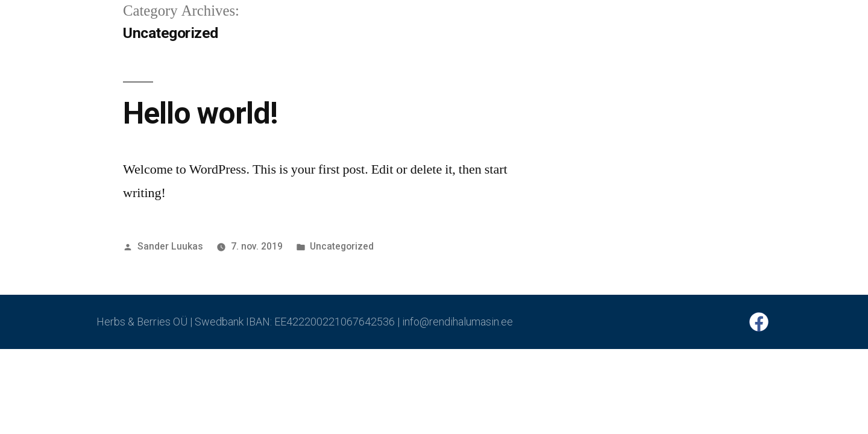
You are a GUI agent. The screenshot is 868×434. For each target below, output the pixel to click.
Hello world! (200, 113)
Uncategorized (342, 246)
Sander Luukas (170, 246)
